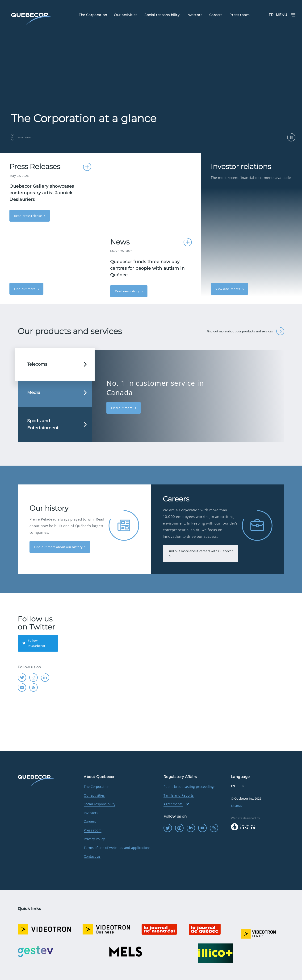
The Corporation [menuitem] (93, 15)
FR (271, 15)
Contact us (92, 856)
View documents (228, 289)
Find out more (25, 289)
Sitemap (237, 806)
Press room (93, 830)
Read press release (28, 216)
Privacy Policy (94, 839)
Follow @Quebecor (34, 643)
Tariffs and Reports (179, 795)
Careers (90, 821)
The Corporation (97, 787)
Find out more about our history (58, 547)
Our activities (94, 795)
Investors (91, 813)
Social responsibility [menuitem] (162, 15)
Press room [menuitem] (240, 15)
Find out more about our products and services (245, 331)
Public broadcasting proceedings (189, 787)
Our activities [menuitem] (126, 15)
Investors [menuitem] (194, 15)
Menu (286, 15)
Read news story (128, 291)
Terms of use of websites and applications (117, 848)
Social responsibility (100, 804)
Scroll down (21, 137)
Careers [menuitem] (216, 15)
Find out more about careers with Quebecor (200, 551)
